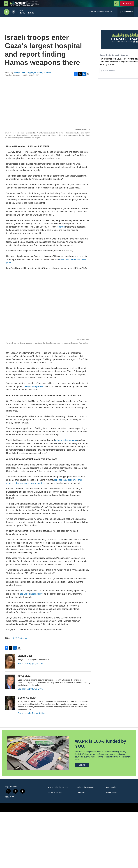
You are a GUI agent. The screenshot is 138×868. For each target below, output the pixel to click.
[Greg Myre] (10, 682)
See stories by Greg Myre (30, 689)
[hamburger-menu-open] (6, 4)
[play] (7, 12)
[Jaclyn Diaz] (10, 661)
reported (61, 227)
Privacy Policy (111, 787)
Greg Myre (31, 73)
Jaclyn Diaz (19, 73)
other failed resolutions (66, 440)
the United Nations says (31, 594)
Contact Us (81, 793)
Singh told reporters (34, 386)
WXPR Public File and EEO (58, 787)
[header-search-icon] (116, 4)
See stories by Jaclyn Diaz (30, 663)
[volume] (14, 12)
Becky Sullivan (44, 73)
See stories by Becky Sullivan (32, 713)
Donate (128, 4)
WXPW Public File (55, 793)
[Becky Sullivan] (10, 703)
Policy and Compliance (86, 787)
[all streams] (126, 12)
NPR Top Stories (20, 638)
